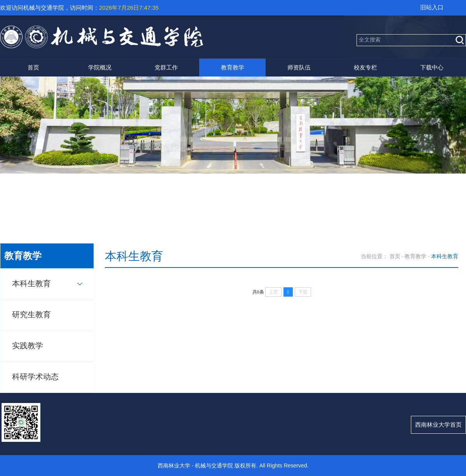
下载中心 (432, 67)
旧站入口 (432, 7)
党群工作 (166, 67)
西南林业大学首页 (438, 425)
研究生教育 (31, 314)
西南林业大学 (174, 466)
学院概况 (100, 67)
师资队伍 (299, 67)
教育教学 (233, 67)
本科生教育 (31, 283)
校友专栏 (365, 67)
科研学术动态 (35, 377)
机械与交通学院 (214, 466)
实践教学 (28, 346)
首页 (33, 67)
